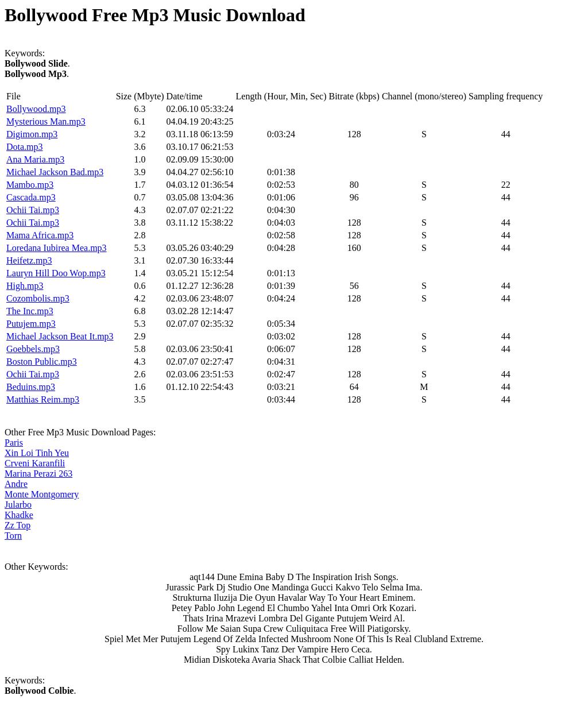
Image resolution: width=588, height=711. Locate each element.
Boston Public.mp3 (42, 362)
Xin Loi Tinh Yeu (37, 453)
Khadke (19, 515)
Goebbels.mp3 (33, 349)
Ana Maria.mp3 (35, 159)
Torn (13, 536)
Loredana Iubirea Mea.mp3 (57, 248)
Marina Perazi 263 (38, 474)
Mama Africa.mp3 (40, 235)
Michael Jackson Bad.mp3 (55, 172)
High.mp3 (25, 286)
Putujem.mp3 (31, 324)
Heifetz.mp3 (29, 260)
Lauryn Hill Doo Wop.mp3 (56, 273)
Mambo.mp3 (30, 185)
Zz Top (18, 525)
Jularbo (18, 505)
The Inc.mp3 (30, 311)
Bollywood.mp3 (36, 109)
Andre (16, 484)
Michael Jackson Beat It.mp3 (60, 336)
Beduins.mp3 (31, 387)
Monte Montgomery (42, 494)
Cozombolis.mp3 (38, 298)
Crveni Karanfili (35, 463)
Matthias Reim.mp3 (43, 399)
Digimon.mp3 (32, 134)
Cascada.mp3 (31, 197)
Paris (14, 443)
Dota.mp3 (25, 147)
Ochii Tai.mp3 (33, 210)
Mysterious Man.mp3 (46, 121)
